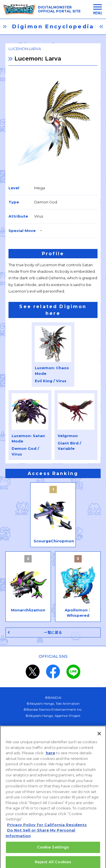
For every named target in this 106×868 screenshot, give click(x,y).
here (50, 758)
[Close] (99, 738)
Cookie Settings (53, 852)
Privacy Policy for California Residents (47, 829)
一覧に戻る (53, 632)
